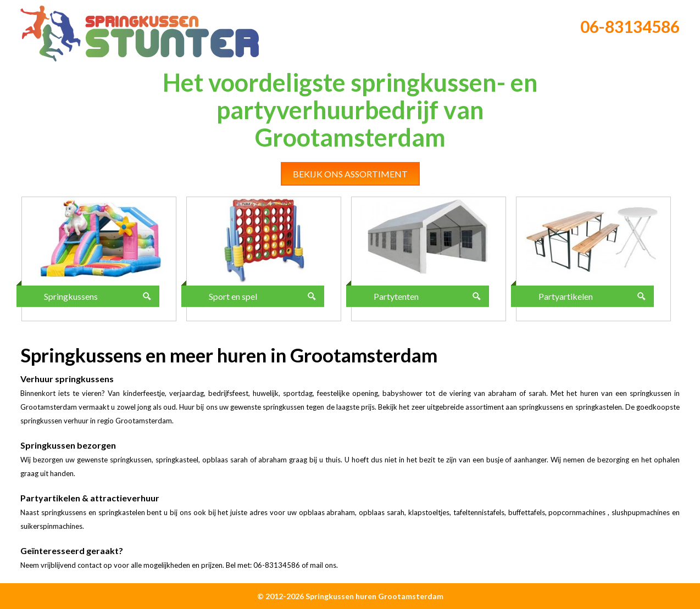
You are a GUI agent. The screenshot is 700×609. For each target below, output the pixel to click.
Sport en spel (233, 296)
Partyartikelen (566, 296)
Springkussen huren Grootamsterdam (374, 596)
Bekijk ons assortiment (350, 174)
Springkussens (71, 296)
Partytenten (396, 296)
